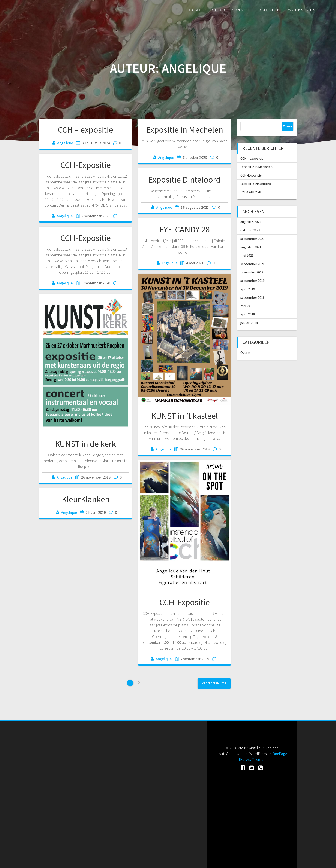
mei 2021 (247, 255)
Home (195, 10)
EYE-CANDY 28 (184, 229)
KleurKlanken (86, 499)
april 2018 (248, 314)
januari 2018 (249, 323)
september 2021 (253, 239)
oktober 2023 (250, 230)
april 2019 (248, 289)
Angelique (65, 143)
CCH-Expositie (86, 165)
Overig (245, 352)
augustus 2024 (251, 222)
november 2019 (252, 272)
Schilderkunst (228, 10)
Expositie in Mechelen (185, 130)
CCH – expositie (85, 130)
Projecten (267, 10)
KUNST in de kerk (86, 444)
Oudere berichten (214, 683)
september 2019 (253, 281)
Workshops (302, 10)
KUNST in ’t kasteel (185, 416)
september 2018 (253, 297)
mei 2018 (247, 306)
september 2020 (253, 264)
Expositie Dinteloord (184, 180)
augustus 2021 (251, 247)
